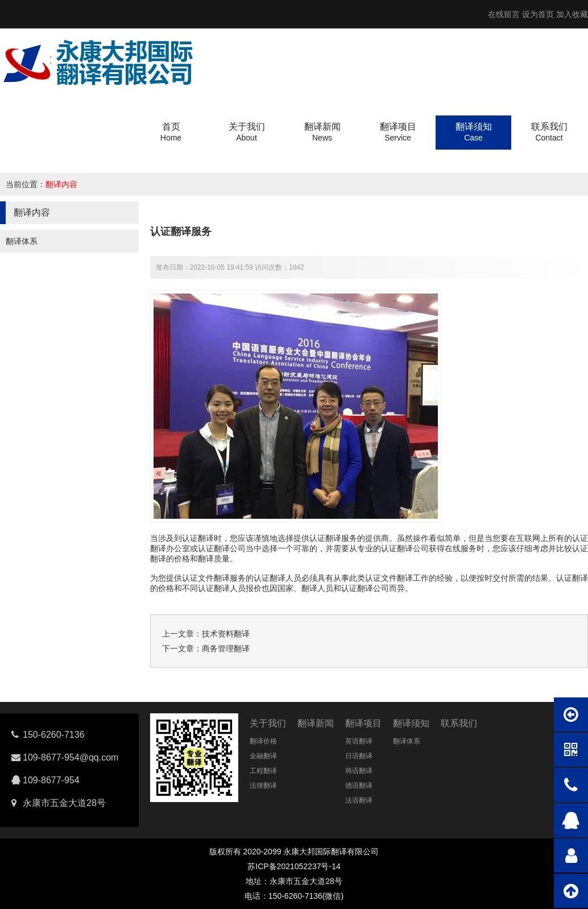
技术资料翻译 (226, 634)
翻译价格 (263, 741)
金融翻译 (263, 756)
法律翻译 (263, 786)
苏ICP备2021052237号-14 (294, 866)
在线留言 (504, 14)
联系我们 (459, 723)
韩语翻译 (359, 771)
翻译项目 (363, 723)
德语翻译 (359, 786)
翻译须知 (411, 723)
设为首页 (538, 14)
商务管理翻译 (226, 648)
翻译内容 (61, 184)
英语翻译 (359, 741)
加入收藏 (572, 14)
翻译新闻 (316, 723)
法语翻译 (359, 800)
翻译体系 (22, 241)
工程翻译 (263, 771)
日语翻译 (359, 756)
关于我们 (268, 723)
